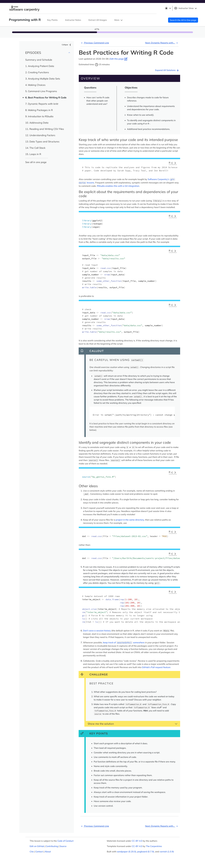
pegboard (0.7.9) (146, 852)
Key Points (52, 20)
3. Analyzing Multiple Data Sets (43, 79)
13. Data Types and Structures (42, 142)
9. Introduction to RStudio (39, 116)
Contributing (52, 846)
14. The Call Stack (35, 148)
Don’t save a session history (97, 631)
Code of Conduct (65, 841)
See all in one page (36, 162)
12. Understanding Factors (40, 135)
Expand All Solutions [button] (167, 70)
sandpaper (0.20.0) (127, 852)
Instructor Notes (73, 20)
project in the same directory (130, 520)
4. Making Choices (35, 85)
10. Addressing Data (37, 123)
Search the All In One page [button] (183, 20)
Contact (39, 852)
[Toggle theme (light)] (168, 8)
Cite (32, 852)
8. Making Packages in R (39, 110)
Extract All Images (98, 20)
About (48, 852)
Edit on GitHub (37, 846)
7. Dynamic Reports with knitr (42, 104)
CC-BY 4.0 (137, 841)
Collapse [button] (67, 45)
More (119, 20)
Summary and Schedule (39, 60)
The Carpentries (154, 846)
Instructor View (186, 8)
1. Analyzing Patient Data (40, 66)
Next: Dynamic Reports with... (162, 43)
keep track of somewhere (124, 642)
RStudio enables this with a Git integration (118, 186)
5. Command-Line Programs (41, 91)
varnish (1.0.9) (167, 852)
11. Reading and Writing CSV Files (45, 129)
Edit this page (119, 59)
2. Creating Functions (37, 72)
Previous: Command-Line (95, 43)
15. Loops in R (33, 154)
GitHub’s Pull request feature (156, 667)
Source (63, 846)
